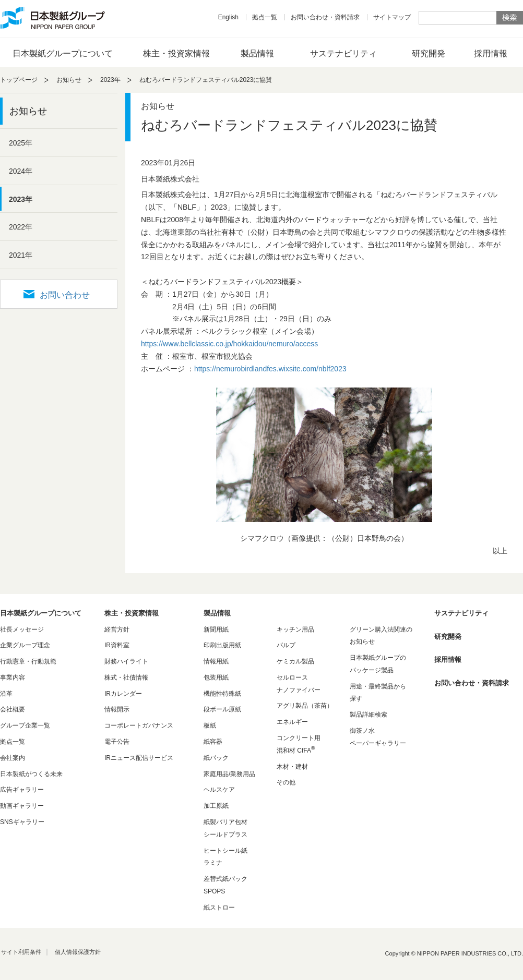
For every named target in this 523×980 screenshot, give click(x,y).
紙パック (216, 758)
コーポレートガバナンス (139, 725)
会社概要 (13, 709)
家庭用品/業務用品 (229, 774)
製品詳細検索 (369, 715)
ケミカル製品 (295, 661)
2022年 (21, 227)
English (228, 17)
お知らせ (69, 80)
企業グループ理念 (25, 645)
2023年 (110, 80)
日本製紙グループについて (63, 53)
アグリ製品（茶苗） (305, 706)
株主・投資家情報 (176, 53)
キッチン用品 (295, 630)
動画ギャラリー (22, 806)
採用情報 (491, 53)
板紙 (210, 725)
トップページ (19, 80)
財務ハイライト (126, 661)
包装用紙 (216, 677)
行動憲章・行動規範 (28, 661)
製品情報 (257, 53)
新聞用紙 (216, 630)
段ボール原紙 (222, 709)
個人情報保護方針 (78, 952)
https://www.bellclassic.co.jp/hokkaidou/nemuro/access (229, 344)
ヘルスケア (219, 790)
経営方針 (117, 630)
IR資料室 (117, 645)
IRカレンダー (123, 694)
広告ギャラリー (22, 790)
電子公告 (117, 742)
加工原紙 (216, 806)
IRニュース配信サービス (139, 758)
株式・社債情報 (126, 677)
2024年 (21, 171)
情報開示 (117, 709)
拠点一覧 (265, 17)
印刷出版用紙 (222, 645)
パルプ (286, 645)
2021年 (21, 255)
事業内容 (13, 677)
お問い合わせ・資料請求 (325, 17)
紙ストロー (219, 908)
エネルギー (292, 722)
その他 (286, 782)
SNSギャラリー (22, 822)
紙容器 (213, 742)
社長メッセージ (22, 630)
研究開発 (429, 53)
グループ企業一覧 (25, 725)
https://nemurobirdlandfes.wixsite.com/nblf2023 (270, 369)
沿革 (6, 694)
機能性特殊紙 (222, 694)
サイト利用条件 (21, 952)
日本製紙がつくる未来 (31, 774)
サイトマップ (392, 17)
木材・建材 (292, 767)
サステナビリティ (343, 53)
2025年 (21, 143)
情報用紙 (216, 661)
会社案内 (13, 758)
